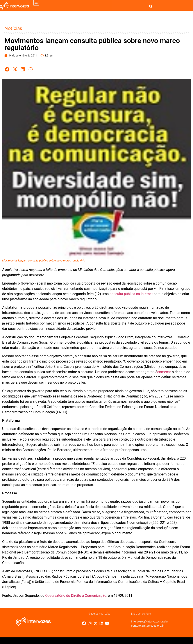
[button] (36, 3)
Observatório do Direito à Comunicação (76, 596)
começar (164, 372)
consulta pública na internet (131, 294)
